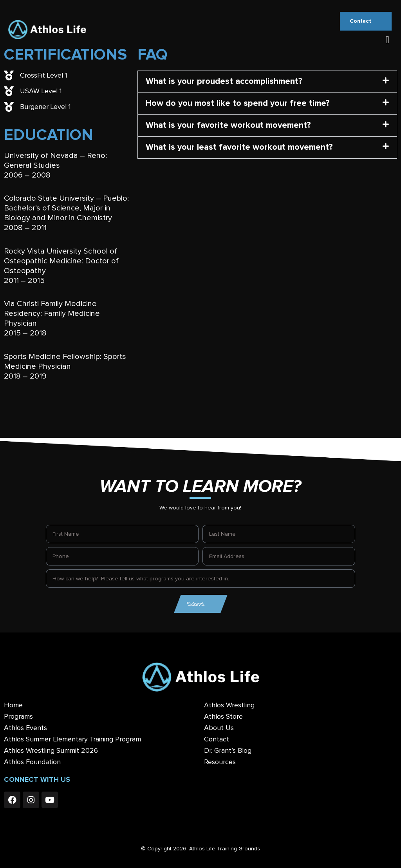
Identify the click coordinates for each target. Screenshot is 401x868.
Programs (18, 717)
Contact (217, 739)
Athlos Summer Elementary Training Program (72, 739)
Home (13, 705)
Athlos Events (25, 728)
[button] (387, 40)
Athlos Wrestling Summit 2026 (51, 751)
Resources (220, 762)
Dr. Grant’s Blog (228, 751)
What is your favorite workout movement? (228, 125)
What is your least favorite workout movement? (239, 147)
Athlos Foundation (32, 762)
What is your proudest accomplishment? (224, 82)
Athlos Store (223, 717)
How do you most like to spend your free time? (238, 103)
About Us (219, 728)
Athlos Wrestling (229, 705)
